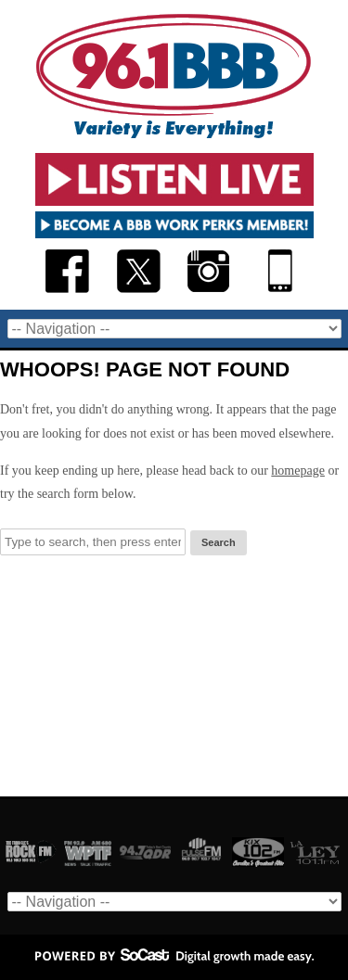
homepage (298, 471)
